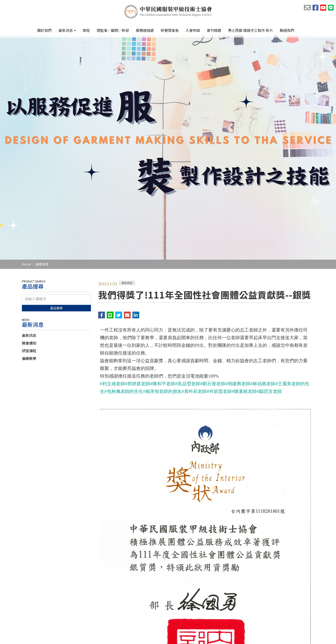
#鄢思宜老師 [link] (269, 253)
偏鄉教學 (29, 220)
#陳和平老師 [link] (163, 246)
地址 (91, 618)
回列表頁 (205, 589)
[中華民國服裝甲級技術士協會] (168, 12)
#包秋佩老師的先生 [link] (124, 253)
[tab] (56, 197)
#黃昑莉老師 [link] (194, 253)
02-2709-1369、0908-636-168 (121, 611)
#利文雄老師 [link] (112, 246)
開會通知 (29, 205)
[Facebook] (285, 618)
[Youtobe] (297, 618)
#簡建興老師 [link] (238, 246)
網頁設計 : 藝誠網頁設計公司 (294, 636)
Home (27, 126)
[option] (168, 80)
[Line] (308, 618)
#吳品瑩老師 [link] (188, 246)
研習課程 (29, 213)
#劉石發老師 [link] (213, 246)
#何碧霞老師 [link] (219, 253)
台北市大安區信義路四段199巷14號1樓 (128, 618)
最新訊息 (29, 197)
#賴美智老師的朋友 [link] (162, 253)
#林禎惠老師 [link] (263, 246)
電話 (91, 611)
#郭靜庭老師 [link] (138, 246)
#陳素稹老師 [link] (244, 253)
